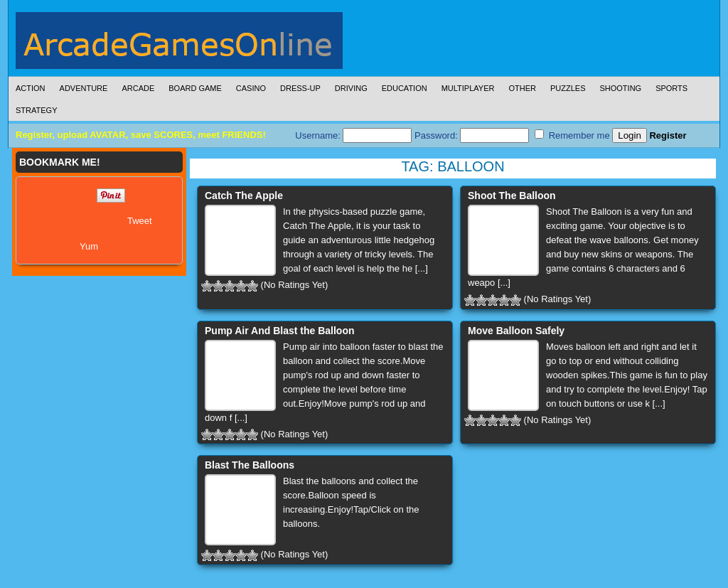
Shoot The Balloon (512, 196)
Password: (472, 135)
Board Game (195, 88)
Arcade (138, 88)
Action (31, 88)
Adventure (84, 88)
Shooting (620, 88)
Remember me (572, 135)
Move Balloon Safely (516, 331)
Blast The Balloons (250, 465)
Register (668, 135)
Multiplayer (468, 88)
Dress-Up (300, 88)
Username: (353, 135)
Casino (251, 88)
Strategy (36, 110)
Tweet (140, 221)
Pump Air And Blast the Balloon (280, 331)
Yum (89, 246)
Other (522, 88)
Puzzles (568, 88)
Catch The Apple (244, 196)
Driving (351, 88)
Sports (671, 88)
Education (405, 88)
